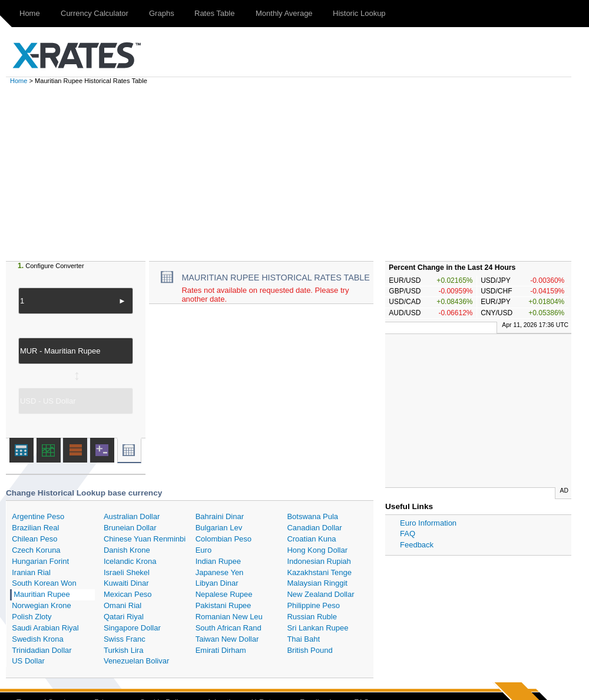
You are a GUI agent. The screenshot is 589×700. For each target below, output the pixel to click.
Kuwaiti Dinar (126, 583)
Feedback (417, 545)
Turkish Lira (123, 650)
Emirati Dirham (221, 650)
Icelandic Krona (130, 561)
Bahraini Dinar (220, 516)
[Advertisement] (300, 173)
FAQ (408, 534)
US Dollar (28, 661)
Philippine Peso (313, 605)
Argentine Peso (38, 516)
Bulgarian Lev (219, 528)
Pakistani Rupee (224, 605)
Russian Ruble (312, 617)
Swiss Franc (125, 639)
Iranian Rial (31, 572)
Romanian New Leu (229, 617)
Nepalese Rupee (224, 594)
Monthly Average (284, 13)
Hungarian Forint (40, 561)
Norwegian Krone (41, 605)
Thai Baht (303, 639)
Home (30, 13)
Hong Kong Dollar (317, 550)
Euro (203, 550)
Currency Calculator (95, 13)
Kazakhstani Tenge (319, 572)
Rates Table (214, 13)
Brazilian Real (35, 528)
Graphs (162, 13)
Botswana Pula (312, 516)
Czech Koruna (36, 550)
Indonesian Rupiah (319, 561)
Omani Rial (123, 605)
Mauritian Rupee (42, 594)
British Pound (310, 650)
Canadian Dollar (314, 528)
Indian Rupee (218, 561)
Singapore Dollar (132, 628)
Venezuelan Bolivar (136, 661)
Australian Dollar (132, 516)
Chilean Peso (34, 539)
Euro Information (428, 523)
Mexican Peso (128, 594)
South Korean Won (44, 583)
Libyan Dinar (217, 583)
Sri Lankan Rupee (317, 628)
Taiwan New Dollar (227, 639)
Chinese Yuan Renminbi (145, 539)
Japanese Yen (220, 572)
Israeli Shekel (127, 572)
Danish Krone (127, 550)
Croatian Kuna (311, 539)
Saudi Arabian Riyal (45, 628)
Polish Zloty (32, 617)
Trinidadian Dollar (42, 650)
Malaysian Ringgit (317, 583)
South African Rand (229, 628)
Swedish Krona (37, 639)
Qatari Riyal (124, 617)
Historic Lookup (359, 13)
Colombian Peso (224, 539)
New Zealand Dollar (320, 594)
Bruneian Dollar (130, 528)
